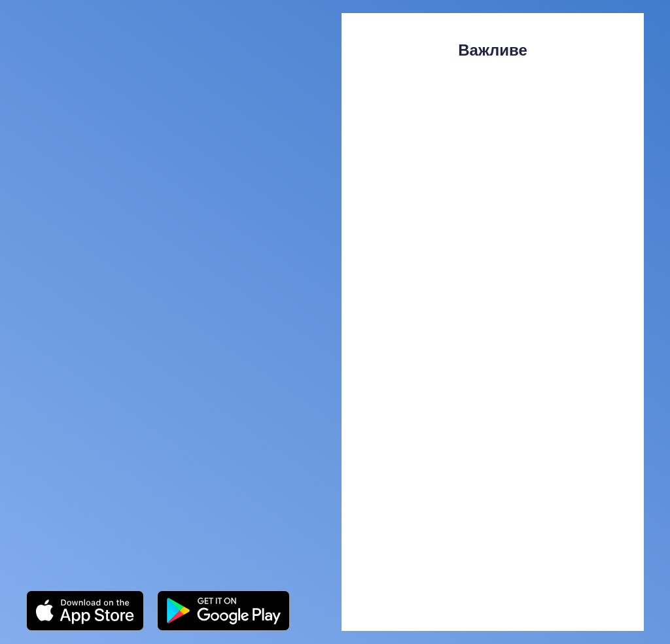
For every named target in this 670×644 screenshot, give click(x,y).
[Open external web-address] (85, 611)
